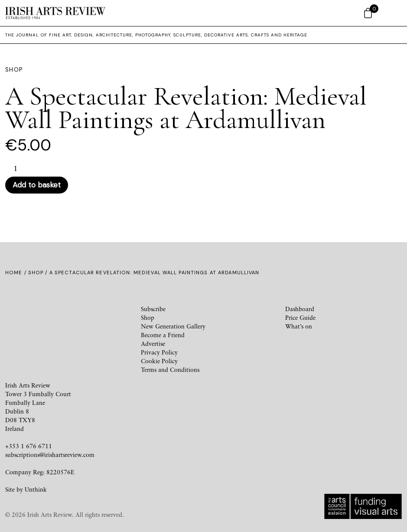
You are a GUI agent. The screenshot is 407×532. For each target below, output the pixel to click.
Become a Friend (163, 335)
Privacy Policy (159, 352)
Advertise (153, 343)
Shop (36, 273)
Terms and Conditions (170, 369)
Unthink (36, 489)
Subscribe (153, 309)
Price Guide (300, 317)
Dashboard (300, 309)
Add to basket (37, 185)
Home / (17, 273)
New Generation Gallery (173, 326)
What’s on (299, 326)
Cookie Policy (159, 361)
